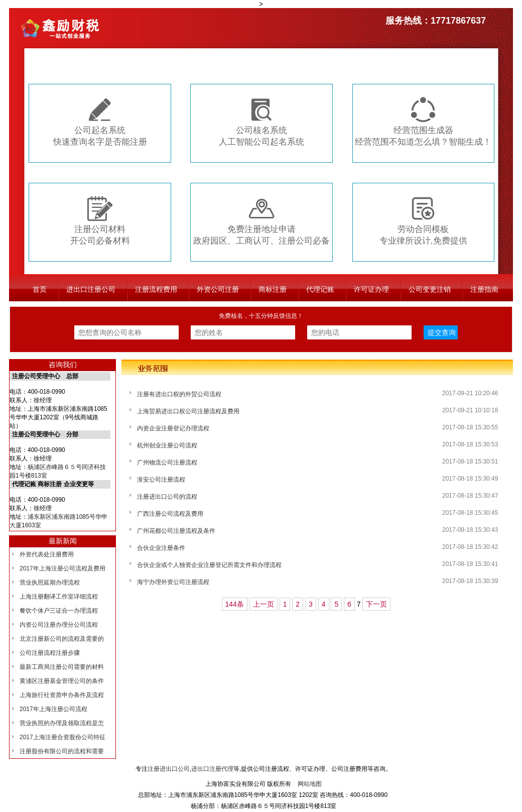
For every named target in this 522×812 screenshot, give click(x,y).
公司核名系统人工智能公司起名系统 (262, 122)
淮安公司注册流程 (161, 480)
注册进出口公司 (169, 769)
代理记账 (320, 289)
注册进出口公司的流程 (167, 497)
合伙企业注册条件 (161, 548)
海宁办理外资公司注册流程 (173, 582)
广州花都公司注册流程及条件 (176, 531)
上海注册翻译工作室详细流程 (59, 597)
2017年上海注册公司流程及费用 (62, 568)
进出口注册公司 (91, 289)
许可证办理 (371, 289)
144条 (235, 604)
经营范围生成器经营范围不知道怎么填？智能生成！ (423, 122)
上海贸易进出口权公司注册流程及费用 (188, 411)
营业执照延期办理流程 (50, 583)
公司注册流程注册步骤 (50, 653)
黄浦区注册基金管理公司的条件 (62, 681)
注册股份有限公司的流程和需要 (62, 751)
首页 (40, 289)
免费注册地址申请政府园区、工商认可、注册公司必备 (262, 221)
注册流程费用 (156, 289)
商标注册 (273, 289)
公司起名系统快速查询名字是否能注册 (100, 122)
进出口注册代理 (212, 769)
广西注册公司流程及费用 (170, 514)
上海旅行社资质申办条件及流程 (62, 695)
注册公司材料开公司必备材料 (100, 221)
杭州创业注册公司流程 (167, 445)
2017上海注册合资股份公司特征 (62, 737)
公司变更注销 (430, 289)
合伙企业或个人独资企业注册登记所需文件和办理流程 (209, 565)
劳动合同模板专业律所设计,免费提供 (423, 221)
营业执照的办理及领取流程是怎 (62, 723)
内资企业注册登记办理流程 (173, 428)
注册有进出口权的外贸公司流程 (179, 394)
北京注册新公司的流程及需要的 (62, 639)
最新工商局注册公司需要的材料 (62, 667)
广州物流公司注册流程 (167, 462)
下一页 (376, 604)
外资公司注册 (218, 289)
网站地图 (310, 784)
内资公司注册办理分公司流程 (59, 625)
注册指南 (484, 289)
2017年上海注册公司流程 (53, 709)
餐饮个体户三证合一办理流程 (59, 611)
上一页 (264, 604)
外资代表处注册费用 (47, 554)
